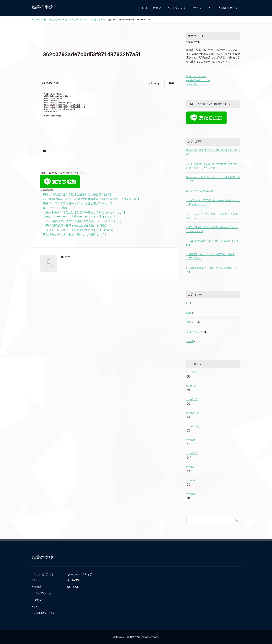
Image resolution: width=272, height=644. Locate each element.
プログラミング (176, 8)
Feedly (73, 587)
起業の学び (42, 7)
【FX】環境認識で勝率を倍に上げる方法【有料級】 (75, 226)
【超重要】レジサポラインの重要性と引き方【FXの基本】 (80, 230)
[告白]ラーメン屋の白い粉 (59, 208)
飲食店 (157, 8)
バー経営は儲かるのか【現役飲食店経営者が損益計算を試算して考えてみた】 (92, 199)
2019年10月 (193, 427)
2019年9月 (192, 440)
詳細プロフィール (196, 76)
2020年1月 (192, 399)
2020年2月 (192, 386)
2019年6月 (192, 481)
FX (209, 8)
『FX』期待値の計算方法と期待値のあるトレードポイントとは (82, 221)
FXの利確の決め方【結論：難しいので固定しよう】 (75, 235)
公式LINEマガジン (227, 8)
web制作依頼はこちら (198, 80)
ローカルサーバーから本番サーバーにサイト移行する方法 (79, 217)
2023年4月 (192, 373)
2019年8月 (192, 453)
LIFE (145, 8)
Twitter (73, 580)
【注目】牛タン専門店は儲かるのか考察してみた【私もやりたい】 (85, 212)
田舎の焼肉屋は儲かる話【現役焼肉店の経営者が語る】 (78, 194)
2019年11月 (193, 413)
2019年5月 (192, 494)
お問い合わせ (194, 84)
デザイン (196, 8)
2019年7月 (192, 467)
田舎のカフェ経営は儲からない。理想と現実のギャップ (78, 203)
